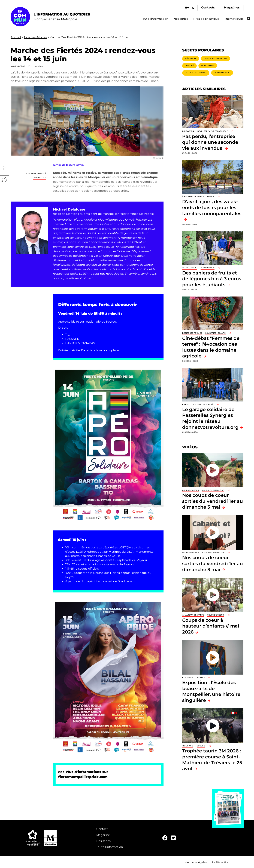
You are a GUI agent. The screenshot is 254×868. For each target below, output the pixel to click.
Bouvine (201, 746)
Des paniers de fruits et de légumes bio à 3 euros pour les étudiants (212, 279)
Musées (201, 677)
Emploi (186, 404)
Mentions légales (196, 862)
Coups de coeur (190, 490)
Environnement (222, 73)
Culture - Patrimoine (196, 73)
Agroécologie (190, 268)
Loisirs (211, 197)
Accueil (16, 37)
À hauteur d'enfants (193, 197)
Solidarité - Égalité (36, 173)
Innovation (188, 131)
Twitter (4, 180)
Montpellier (39, 178)
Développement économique (213, 131)
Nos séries (181, 19)
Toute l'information (155, 19)
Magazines (232, 7)
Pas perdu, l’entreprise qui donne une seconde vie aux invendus (210, 142)
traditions (188, 746)
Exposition (188, 677)
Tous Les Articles (35, 37)
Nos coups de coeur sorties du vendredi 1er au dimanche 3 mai (213, 501)
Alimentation (208, 268)
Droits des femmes (192, 333)
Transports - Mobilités (215, 59)
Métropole (191, 59)
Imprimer (39, 66)
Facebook (4, 168)
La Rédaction (221, 862)
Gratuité (189, 66)
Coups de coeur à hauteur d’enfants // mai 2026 (211, 626)
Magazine (103, 835)
